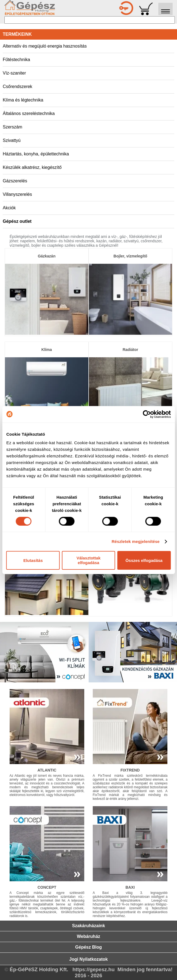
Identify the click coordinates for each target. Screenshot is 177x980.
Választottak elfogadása (89, 560)
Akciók (9, 208)
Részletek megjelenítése (136, 541)
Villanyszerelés (17, 194)
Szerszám (12, 127)
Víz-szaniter (14, 73)
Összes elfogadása (144, 560)
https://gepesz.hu (94, 969)
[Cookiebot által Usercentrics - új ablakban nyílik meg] (147, 414)
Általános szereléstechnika (29, 113)
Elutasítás (33, 560)
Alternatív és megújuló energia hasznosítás (45, 46)
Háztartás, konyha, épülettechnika (36, 154)
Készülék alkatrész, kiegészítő (32, 167)
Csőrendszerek (18, 87)
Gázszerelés (15, 181)
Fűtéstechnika (16, 60)
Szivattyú (12, 140)
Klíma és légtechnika (23, 100)
